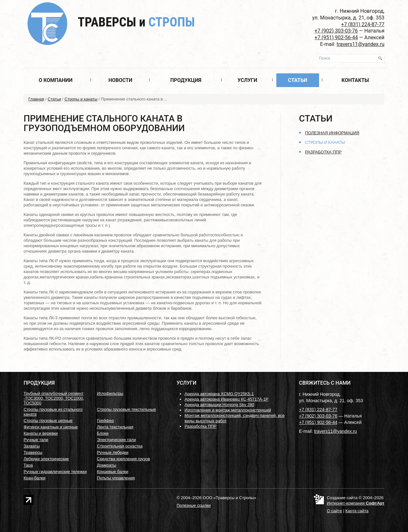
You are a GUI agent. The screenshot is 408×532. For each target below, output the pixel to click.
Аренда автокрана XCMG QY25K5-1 (219, 394)
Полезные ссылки (194, 505)
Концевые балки (113, 472)
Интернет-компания (356, 503)
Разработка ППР (323, 152)
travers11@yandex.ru (361, 44)
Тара (28, 465)
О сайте (334, 511)
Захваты (32, 446)
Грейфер (105, 421)
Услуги (247, 80)
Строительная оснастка (120, 446)
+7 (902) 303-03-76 (336, 31)
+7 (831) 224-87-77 (363, 24)
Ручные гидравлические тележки (55, 472)
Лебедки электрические (46, 459)
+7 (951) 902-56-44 (336, 37)
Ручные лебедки (113, 452)
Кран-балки (34, 478)
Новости (120, 80)
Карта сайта (357, 511)
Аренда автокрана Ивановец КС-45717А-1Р (226, 399)
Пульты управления (116, 478)
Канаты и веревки (41, 433)
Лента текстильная (115, 427)
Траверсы (136, 22)
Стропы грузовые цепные (48, 421)
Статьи (297, 80)
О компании (55, 80)
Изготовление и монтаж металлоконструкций (228, 410)
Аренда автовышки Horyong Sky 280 (219, 405)
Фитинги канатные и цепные (51, 427)
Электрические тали (116, 440)
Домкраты (106, 465)
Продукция (186, 80)
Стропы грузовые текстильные (126, 409)
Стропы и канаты (81, 99)
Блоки (103, 433)
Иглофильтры (110, 393)
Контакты (355, 80)
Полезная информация (332, 133)
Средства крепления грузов (124, 459)
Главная (36, 99)
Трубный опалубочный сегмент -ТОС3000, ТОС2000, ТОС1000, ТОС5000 (54, 398)
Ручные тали (36, 440)
